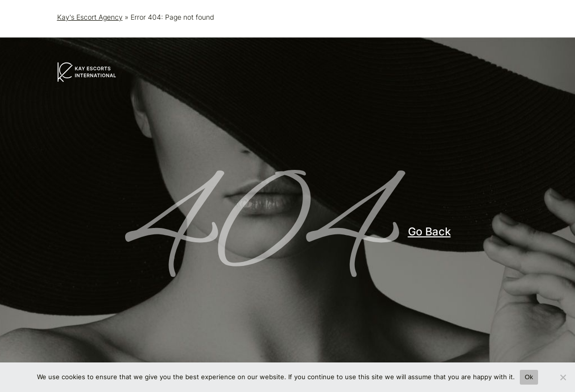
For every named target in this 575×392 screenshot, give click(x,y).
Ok (529, 377)
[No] (563, 377)
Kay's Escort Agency (90, 17)
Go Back (429, 231)
